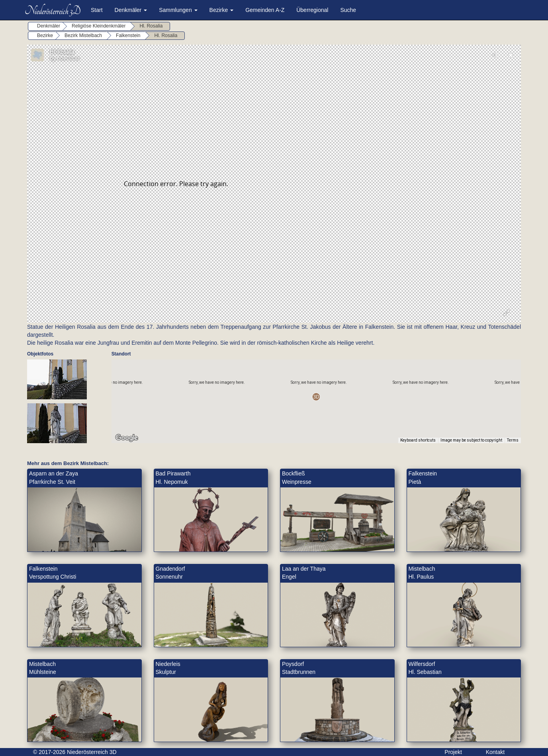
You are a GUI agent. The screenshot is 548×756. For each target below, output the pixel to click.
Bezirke (222, 10)
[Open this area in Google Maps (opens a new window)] (127, 438)
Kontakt (495, 752)
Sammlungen (178, 10)
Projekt (453, 752)
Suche (348, 10)
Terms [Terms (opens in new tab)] (513, 440)
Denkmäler (131, 10)
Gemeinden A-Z (265, 10)
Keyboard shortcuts (418, 440)
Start (97, 10)
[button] (316, 397)
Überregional (312, 10)
